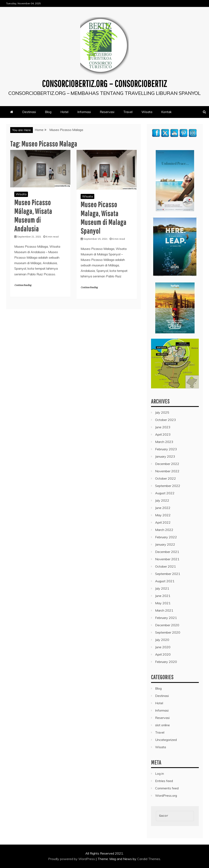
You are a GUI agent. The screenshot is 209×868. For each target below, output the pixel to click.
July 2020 (162, 640)
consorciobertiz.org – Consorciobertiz (104, 83)
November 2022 (167, 471)
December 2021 (167, 552)
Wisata (147, 112)
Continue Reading (23, 285)
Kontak (166, 112)
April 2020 (163, 654)
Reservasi (107, 112)
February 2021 (166, 618)
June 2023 (163, 427)
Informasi (84, 112)
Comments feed (167, 788)
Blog (48, 112)
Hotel (64, 112)
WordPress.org (166, 795)
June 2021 (163, 596)
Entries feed (164, 781)
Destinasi (29, 112)
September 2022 (168, 486)
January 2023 (165, 456)
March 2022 (164, 530)
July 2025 (162, 412)
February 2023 (166, 449)
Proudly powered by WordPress (72, 859)
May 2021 (163, 603)
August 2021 (165, 581)
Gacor (164, 816)
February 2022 (166, 537)
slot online (162, 725)
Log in (160, 774)
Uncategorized (166, 740)
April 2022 (163, 522)
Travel (128, 112)
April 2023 (163, 434)
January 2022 (165, 544)
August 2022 (165, 493)
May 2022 (163, 515)
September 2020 (168, 632)
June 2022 (163, 508)
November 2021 (167, 559)
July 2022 (162, 500)
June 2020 (163, 647)
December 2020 (167, 625)
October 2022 (166, 478)
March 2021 (164, 610)
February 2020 (166, 662)
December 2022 (167, 464)
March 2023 (164, 442)
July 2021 (162, 588)
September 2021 (168, 574)
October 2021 (166, 566)
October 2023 (166, 420)
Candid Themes (149, 859)
